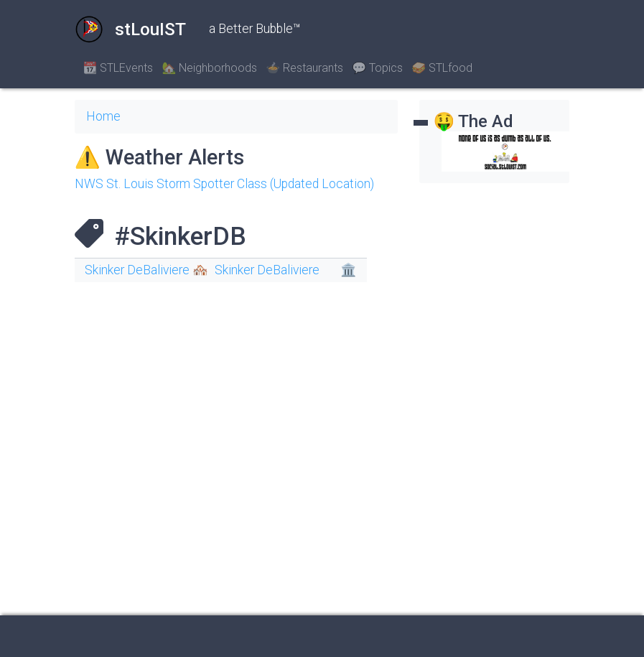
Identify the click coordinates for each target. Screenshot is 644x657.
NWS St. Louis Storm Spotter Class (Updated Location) (224, 184)
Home (103, 116)
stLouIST (130, 29)
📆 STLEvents (118, 68)
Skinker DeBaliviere (267, 270)
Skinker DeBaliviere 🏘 (146, 270)
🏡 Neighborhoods (209, 68)
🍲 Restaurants (304, 68)
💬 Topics (377, 68)
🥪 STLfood (442, 68)
